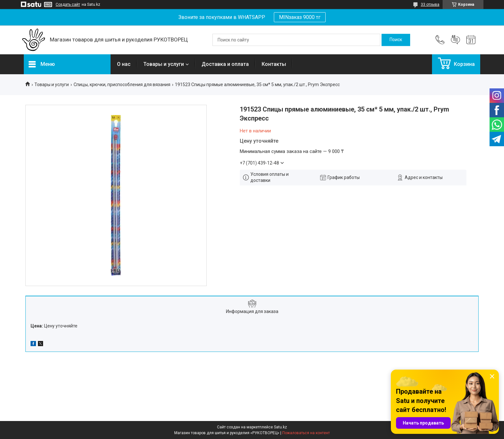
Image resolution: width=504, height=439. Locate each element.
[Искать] (396, 40)
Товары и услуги (164, 64)
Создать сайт (68, 4)
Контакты (274, 64)
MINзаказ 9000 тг (300, 17)
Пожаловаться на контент (306, 433)
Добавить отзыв (455, 40)
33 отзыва (430, 4)
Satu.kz (280, 427)
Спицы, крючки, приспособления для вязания (122, 85)
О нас (124, 64)
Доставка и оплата (225, 64)
